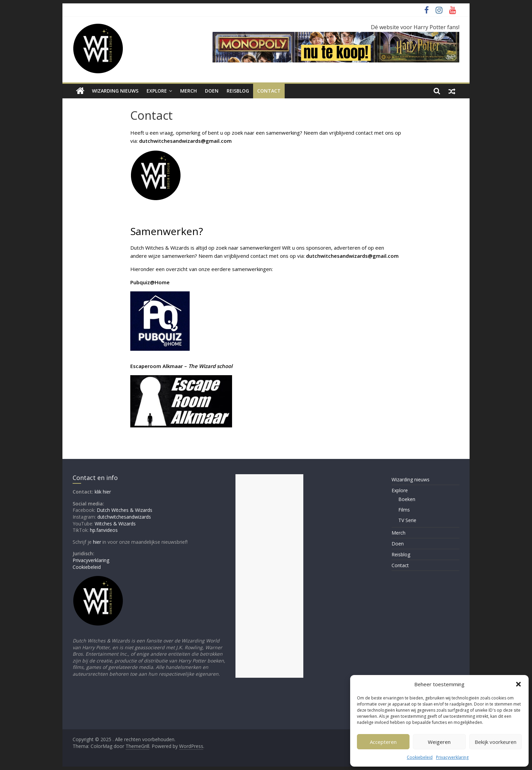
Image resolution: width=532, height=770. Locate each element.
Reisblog (238, 91)
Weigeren (439, 742)
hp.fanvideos (104, 530)
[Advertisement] (269, 576)
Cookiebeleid (420, 757)
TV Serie (407, 520)
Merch (188, 91)
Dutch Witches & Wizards (125, 510)
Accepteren (383, 742)
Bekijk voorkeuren (496, 742)
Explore (157, 91)
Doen (212, 91)
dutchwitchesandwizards (124, 517)
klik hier (103, 492)
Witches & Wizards (115, 524)
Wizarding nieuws (115, 91)
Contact (269, 91)
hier (97, 542)
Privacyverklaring (452, 757)
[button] (518, 684)
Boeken (407, 499)
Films (404, 510)
